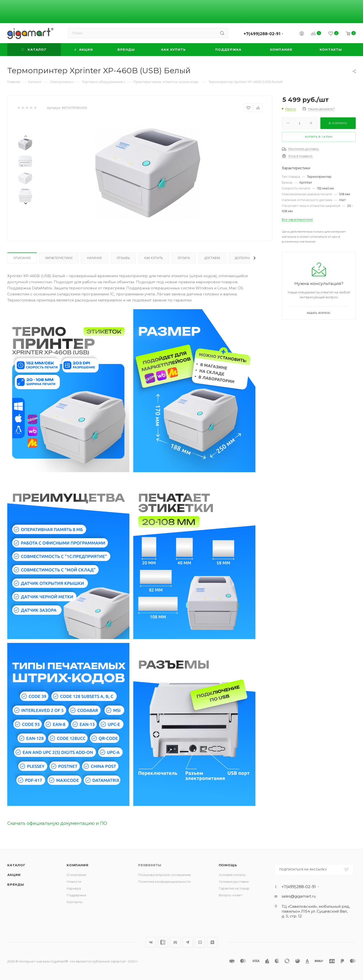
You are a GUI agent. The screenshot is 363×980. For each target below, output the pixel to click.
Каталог (16, 865)
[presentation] (25, 136)
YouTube (200, 942)
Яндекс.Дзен (212, 942)
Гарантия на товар (234, 888)
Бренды (16, 884)
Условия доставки (234, 882)
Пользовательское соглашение (165, 875)
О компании (76, 875)
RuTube (175, 942)
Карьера (74, 888)
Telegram (188, 942)
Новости (74, 882)
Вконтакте (151, 942)
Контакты (75, 902)
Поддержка (76, 895)
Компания (77, 865)
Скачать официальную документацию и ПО (57, 823)
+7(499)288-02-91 (262, 34)
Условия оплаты (232, 875)
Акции (14, 875)
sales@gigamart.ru (299, 896)
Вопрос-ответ (231, 895)
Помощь (228, 865)
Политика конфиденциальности (164, 882)
